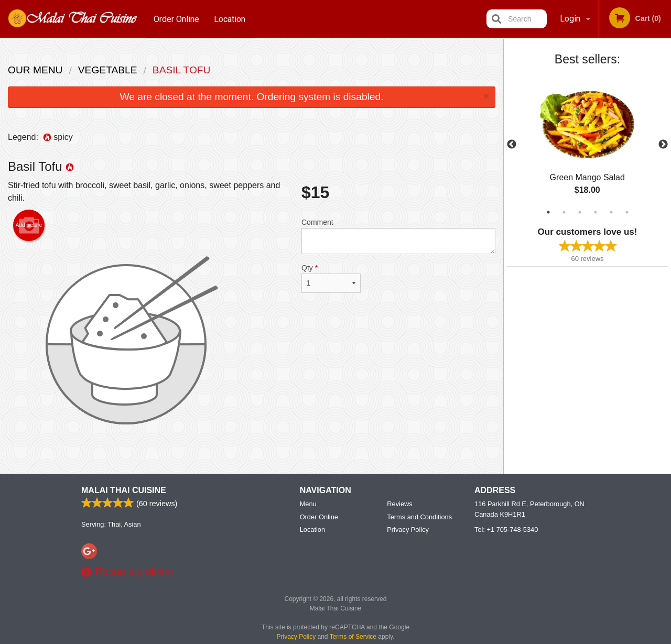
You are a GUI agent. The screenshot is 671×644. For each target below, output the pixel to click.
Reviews (399, 504)
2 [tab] (564, 212)
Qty (331, 278)
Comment (398, 236)
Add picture (29, 225)
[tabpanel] (587, 145)
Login (570, 19)
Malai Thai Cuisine (124, 491)
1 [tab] (548, 212)
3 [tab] (580, 212)
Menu (308, 504)
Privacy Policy (408, 530)
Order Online (176, 19)
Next (663, 145)
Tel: (506, 530)
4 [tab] (596, 212)
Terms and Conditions (419, 517)
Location (230, 19)
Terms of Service (353, 637)
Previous (512, 145)
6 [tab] (627, 212)
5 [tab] (611, 212)
